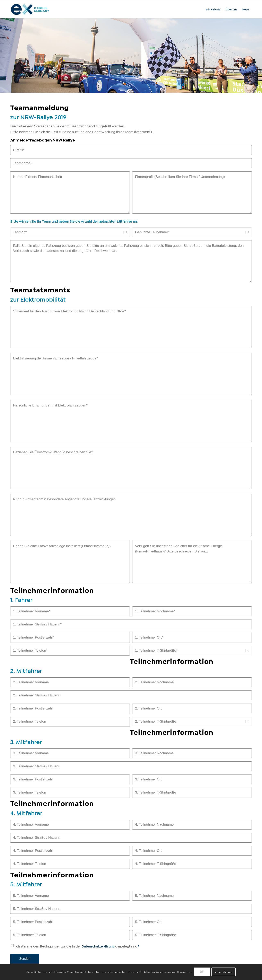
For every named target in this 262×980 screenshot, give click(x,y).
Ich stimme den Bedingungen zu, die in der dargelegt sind (77, 946)
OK (202, 972)
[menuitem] (213, 9)
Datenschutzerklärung (98, 946)
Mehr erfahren (224, 972)
